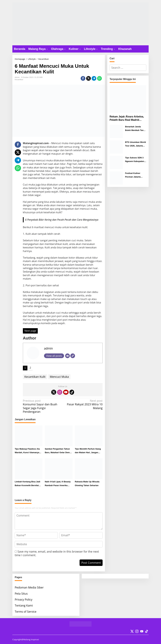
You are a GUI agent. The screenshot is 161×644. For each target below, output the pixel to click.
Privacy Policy (23, 599)
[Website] (73, 356)
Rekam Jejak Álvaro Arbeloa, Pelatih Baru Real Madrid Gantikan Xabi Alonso (127, 118)
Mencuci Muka (59, 377)
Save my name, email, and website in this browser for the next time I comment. (57, 553)
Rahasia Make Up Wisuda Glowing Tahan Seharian (87, 483)
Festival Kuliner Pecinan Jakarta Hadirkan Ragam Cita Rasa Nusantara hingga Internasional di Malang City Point (135, 175)
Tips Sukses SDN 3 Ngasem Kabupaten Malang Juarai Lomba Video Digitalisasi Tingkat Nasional (136, 160)
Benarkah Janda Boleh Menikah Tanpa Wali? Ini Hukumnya (136, 129)
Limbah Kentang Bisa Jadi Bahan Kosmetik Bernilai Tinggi (27, 484)
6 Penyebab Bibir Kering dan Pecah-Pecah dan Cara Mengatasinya (62, 220)
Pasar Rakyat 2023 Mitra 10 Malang (83, 404)
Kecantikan (19, 80)
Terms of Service (26, 612)
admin (48, 348)
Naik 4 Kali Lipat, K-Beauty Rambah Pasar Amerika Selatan (58, 484)
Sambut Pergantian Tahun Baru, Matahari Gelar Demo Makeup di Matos (58, 451)
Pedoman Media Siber (29, 587)
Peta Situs (21, 594)
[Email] (68, 356)
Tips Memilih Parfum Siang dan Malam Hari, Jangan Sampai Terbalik (88, 451)
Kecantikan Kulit (35, 377)
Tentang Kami (24, 605)
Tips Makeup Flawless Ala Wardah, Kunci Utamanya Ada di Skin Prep (27, 451)
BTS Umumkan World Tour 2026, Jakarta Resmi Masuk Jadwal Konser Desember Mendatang (136, 144)
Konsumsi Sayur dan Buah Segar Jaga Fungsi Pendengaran (42, 406)
